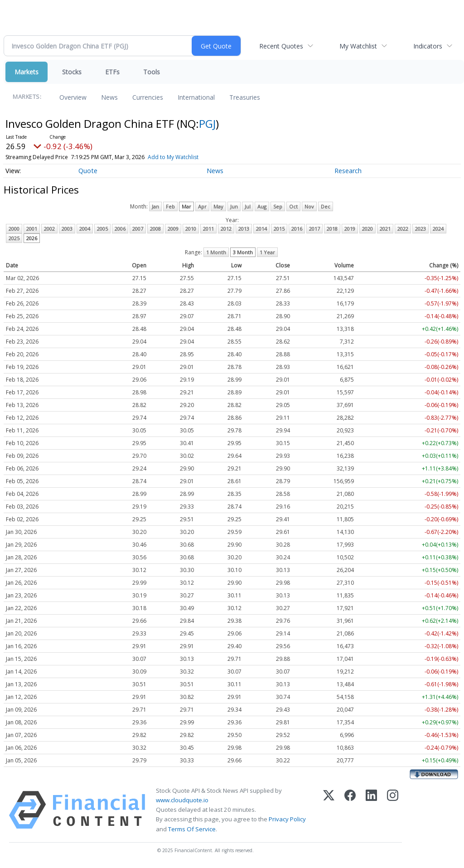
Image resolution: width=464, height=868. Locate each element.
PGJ (207, 124)
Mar (186, 206)
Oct (293, 206)
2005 (102, 229)
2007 (138, 229)
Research (348, 171)
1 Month (216, 252)
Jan (155, 206)
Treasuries (245, 97)
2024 (438, 229)
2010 (191, 229)
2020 (367, 229)
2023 (420, 229)
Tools (152, 72)
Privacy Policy (287, 819)
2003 (67, 229)
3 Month (243, 252)
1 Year (267, 252)
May (218, 206)
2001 (32, 229)
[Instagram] (393, 810)
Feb (170, 206)
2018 (332, 229)
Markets (27, 72)
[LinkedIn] (371, 810)
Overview (73, 97)
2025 (14, 238)
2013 (244, 229)
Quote (88, 171)
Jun (234, 206)
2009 (173, 229)
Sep (278, 206)
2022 (403, 229)
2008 (155, 229)
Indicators (428, 46)
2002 (49, 229)
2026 (32, 238)
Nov (309, 206)
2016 (297, 229)
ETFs (112, 72)
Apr (202, 206)
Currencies (148, 97)
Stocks (72, 72)
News (109, 97)
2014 (261, 229)
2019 (350, 229)
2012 (226, 229)
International (196, 97)
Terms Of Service (192, 829)
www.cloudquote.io (182, 800)
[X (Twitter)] (329, 810)
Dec (326, 206)
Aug (262, 206)
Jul (248, 206)
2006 (120, 229)
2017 (314, 229)
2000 (14, 229)
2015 (279, 229)
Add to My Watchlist (173, 157)
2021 (385, 229)
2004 (85, 229)
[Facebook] (350, 810)
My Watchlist (358, 46)
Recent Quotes (281, 46)
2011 (208, 229)
